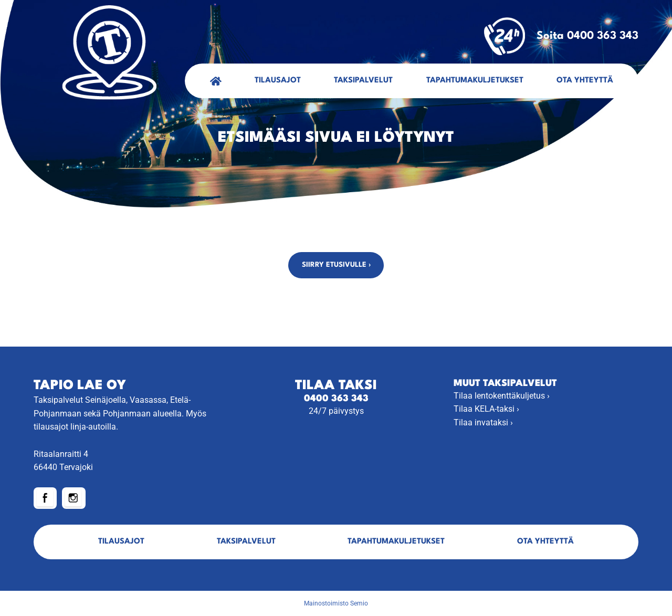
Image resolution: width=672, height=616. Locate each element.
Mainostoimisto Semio (336, 603)
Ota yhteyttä (585, 81)
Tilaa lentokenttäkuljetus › (502, 396)
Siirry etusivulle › (336, 265)
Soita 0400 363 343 (561, 36)
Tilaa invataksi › (483, 422)
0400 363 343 (336, 399)
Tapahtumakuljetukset (475, 81)
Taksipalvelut (363, 81)
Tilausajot (278, 81)
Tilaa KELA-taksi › (486, 409)
